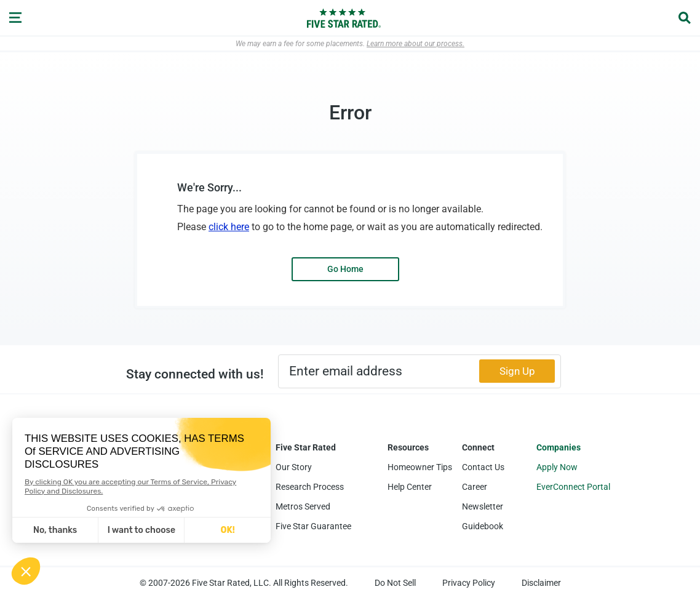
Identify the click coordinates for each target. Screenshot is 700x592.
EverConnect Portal (573, 487)
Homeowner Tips (420, 467)
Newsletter (483, 506)
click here (229, 227)
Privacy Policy (469, 583)
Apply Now (557, 467)
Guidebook (483, 526)
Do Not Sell (395, 583)
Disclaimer (541, 583)
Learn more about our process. (416, 44)
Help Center (410, 487)
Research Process (310, 487)
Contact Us (483, 467)
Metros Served (303, 506)
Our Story (294, 467)
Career (475, 487)
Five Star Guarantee (313, 526)
